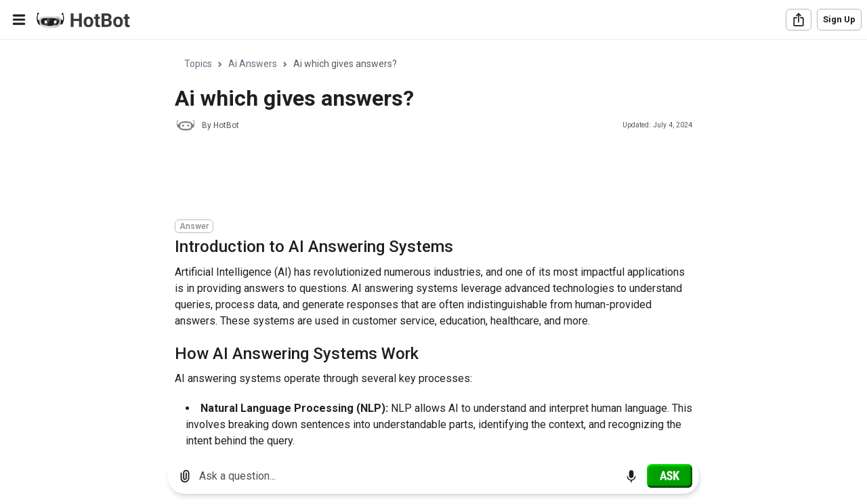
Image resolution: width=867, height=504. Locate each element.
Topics (198, 64)
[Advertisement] (421, 177)
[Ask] (670, 476)
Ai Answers (253, 64)
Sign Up (839, 19)
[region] (433, 244)
